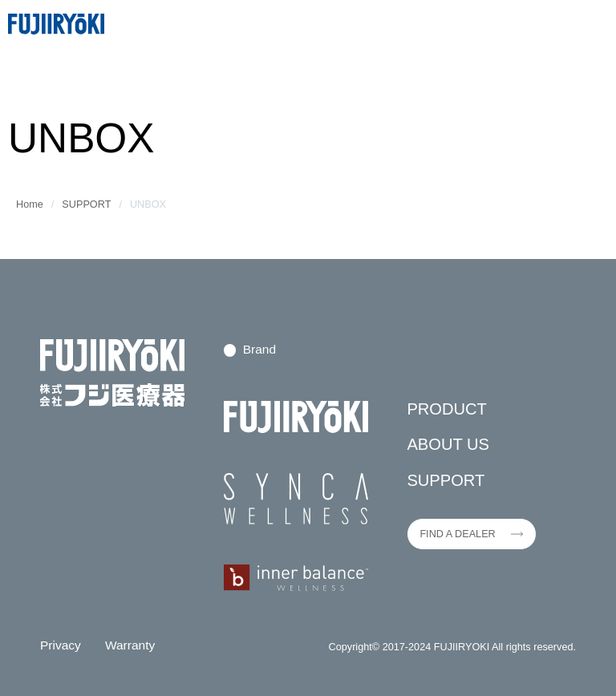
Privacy (61, 645)
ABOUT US (448, 444)
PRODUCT (447, 409)
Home (30, 204)
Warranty (130, 645)
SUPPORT (86, 204)
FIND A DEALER (457, 534)
